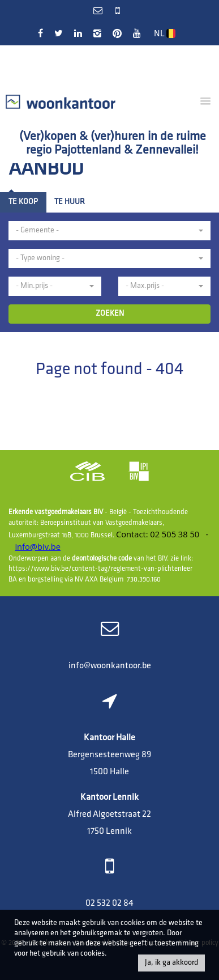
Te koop (23, 202)
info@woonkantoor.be (110, 666)
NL (165, 34)
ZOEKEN (110, 314)
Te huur (70, 202)
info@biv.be (38, 546)
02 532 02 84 (109, 903)
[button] (109, 231)
